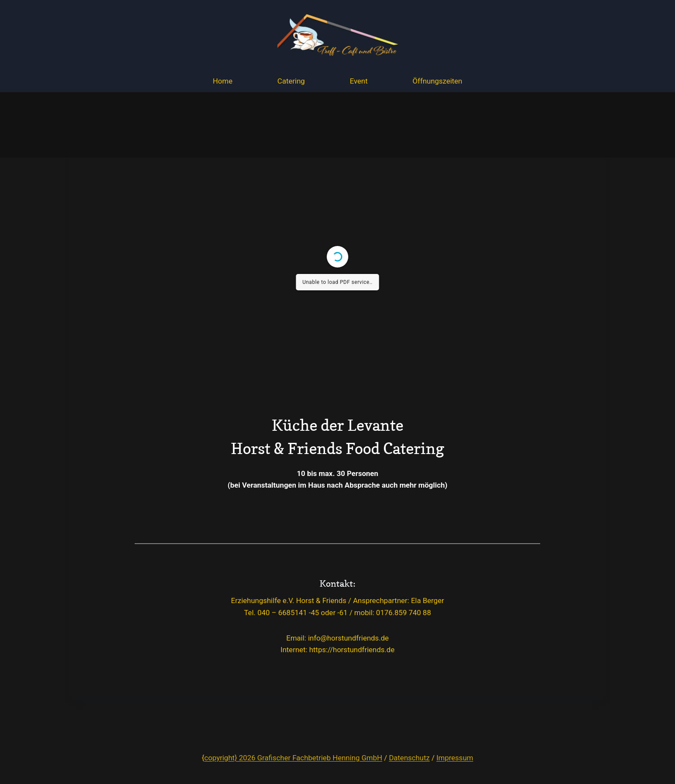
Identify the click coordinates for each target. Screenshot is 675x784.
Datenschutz (409, 758)
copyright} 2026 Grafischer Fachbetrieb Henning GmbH (293, 758)
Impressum (455, 758)
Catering (291, 81)
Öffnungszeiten (437, 81)
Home (223, 81)
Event (359, 81)
